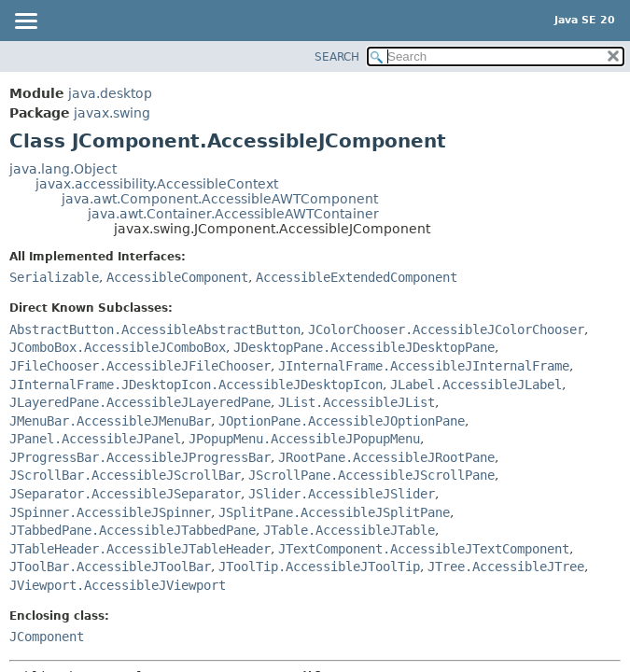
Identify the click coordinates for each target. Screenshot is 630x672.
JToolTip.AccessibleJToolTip (319, 567)
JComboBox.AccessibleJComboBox (118, 347)
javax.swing (112, 113)
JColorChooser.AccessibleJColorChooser (446, 329)
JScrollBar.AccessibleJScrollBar (125, 475)
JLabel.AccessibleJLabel (476, 385)
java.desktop (110, 93)
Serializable (54, 277)
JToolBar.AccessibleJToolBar (110, 567)
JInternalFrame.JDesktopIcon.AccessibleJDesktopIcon (196, 385)
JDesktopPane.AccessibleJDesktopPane (364, 347)
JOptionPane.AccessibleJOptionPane (342, 421)
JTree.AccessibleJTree (506, 567)
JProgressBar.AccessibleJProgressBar (140, 457)
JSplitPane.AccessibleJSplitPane (334, 512)
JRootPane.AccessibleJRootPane (386, 457)
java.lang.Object (63, 169)
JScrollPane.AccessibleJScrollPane (371, 475)
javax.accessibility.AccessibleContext (157, 184)
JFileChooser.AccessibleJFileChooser (140, 366)
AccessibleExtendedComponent (357, 277)
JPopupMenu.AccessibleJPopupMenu (304, 439)
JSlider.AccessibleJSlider (342, 494)
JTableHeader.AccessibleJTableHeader (140, 549)
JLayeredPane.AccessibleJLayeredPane (140, 402)
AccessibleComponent (177, 277)
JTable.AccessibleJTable (349, 530)
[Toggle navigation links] (25, 22)
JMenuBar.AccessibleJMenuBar (110, 421)
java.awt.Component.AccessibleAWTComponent (220, 199)
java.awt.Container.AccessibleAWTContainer (233, 214)
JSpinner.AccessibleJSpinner (110, 512)
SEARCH (337, 57)
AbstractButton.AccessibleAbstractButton (155, 329)
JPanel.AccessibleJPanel (95, 439)
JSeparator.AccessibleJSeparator (125, 494)
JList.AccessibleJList (357, 402)
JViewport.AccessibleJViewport (118, 585)
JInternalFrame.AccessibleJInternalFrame (424, 366)
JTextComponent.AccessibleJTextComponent (424, 549)
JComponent (47, 637)
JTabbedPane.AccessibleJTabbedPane (133, 530)
